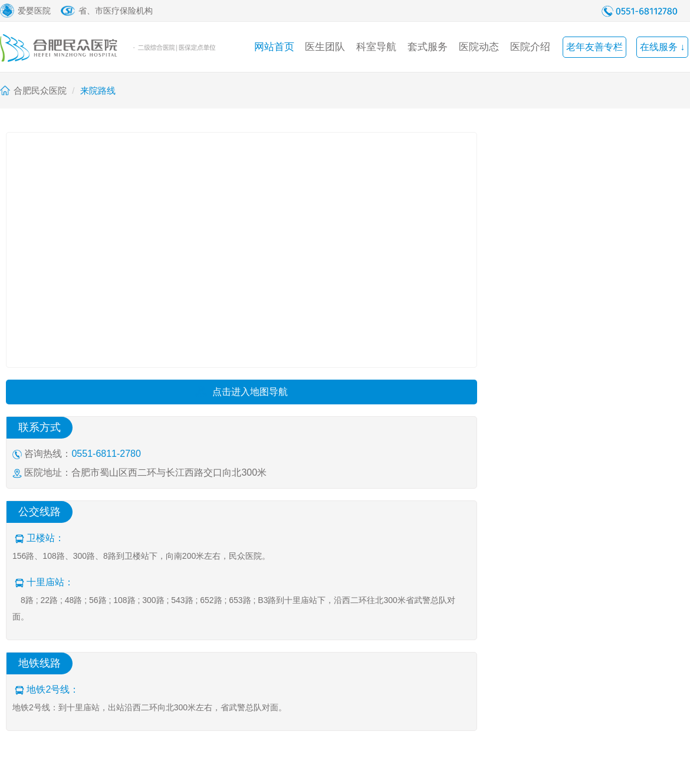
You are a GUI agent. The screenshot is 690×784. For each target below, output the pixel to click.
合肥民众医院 (40, 90)
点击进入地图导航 (241, 391)
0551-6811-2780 (106, 454)
